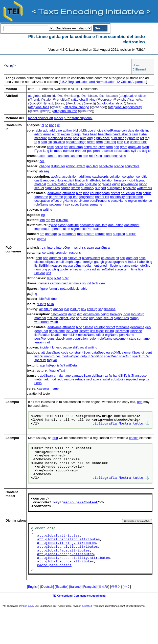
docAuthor (87, 225)
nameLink (102, 197)
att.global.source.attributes (65, 562)
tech (116, 156)
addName (55, 193)
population (80, 338)
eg (43, 215)
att (43, 352)
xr (150, 151)
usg (145, 151)
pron (97, 151)
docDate (101, 225)
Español (62, 587)
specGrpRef (141, 356)
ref (142, 138)
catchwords (100, 177)
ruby (86, 269)
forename (41, 197)
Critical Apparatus (131, 82)
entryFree (91, 147)
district (115, 193)
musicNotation (57, 184)
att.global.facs (39, 107)
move (77, 283)
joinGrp (75, 309)
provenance (130, 184)
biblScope (86, 130)
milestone (115, 265)
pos (90, 151)
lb (148, 262)
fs (45, 304)
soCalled (59, 142)
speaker (72, 142)
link (84, 309)
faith (139, 193)
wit (53, 220)
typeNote (130, 188)
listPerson (122, 331)
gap (97, 262)
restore (89, 234)
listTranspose (137, 375)
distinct (145, 130)
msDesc (53, 318)
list (36, 265)
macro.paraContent (81, 503)
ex (106, 375)
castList (67, 283)
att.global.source (65, 111)
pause (67, 347)
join (66, 309)
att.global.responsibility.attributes (74, 558)
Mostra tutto (131, 424)
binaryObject (91, 258)
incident (46, 347)
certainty (48, 253)
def (66, 147)
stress (118, 151)
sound (107, 156)
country (95, 193)
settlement (57, 204)
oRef (57, 278)
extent (81, 166)
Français (90, 587)
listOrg (109, 331)
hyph (145, 147)
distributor (58, 166)
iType (38, 151)
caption (64, 156)
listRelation (42, 335)
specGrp (125, 356)
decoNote (57, 180)
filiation (80, 180)
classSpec (53, 352)
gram (124, 147)
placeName (119, 201)
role (85, 156)
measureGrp (72, 265)
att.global (35, 96)
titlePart (87, 229)
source (65, 188)
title (126, 142)
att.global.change (77, 107)
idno (54, 299)
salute (66, 229)
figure (44, 289)
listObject (97, 331)
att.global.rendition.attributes (69, 540)
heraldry (120, 180)
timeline (110, 309)
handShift (120, 375)
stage (82, 142)
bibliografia (105, 424)
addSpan (46, 375)
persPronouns (100, 201)
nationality (118, 197)
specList (40, 360)
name (68, 138)
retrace (100, 234)
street (91, 142)
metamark (69, 234)
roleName (41, 204)
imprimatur (42, 229)
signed (76, 229)
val (55, 360)
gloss (85, 134)
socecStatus (80, 204)
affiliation (69, 193)
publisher (117, 138)
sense (109, 151)
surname (96, 204)
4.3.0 (30, 606)
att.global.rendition (133, 96)
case (50, 147)
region (132, 201)
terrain (39, 342)
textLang (110, 142)
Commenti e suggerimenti (90, 596)
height (105, 314)
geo (148, 327)
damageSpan (81, 375)
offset (55, 201)
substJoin (118, 379)
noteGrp (144, 265)
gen (116, 147)
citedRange (112, 130)
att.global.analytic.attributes (67, 547)
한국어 (116, 587)
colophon (129, 177)
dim (80, 314)
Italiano (75, 587)
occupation (42, 201)
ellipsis (50, 262)
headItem (105, 134)
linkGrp (92, 309)
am (42, 234)
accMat (56, 177)
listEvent (72, 331)
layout (140, 180)
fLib (40, 304)
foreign (76, 134)
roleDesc (95, 156)
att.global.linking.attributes (66, 543)
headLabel (120, 134)
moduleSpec (70, 356)
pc (47, 125)
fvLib (50, 304)
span (90, 247)
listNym (84, 331)
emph (56, 134)
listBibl (44, 265)
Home (136, 65)
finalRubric (94, 180)
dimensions (91, 314)
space (97, 379)
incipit (131, 180)
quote (131, 138)
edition (71, 166)
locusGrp (138, 314)
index (132, 262)
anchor (58, 309)
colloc (59, 147)
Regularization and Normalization (88, 82)
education (128, 193)
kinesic (57, 347)
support (101, 188)
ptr (54, 269)
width (54, 322)
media (86, 265)
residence (145, 201)
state (133, 338)
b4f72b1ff (87, 606)
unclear (135, 142)
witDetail (62, 220)
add (46, 130)
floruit (147, 193)
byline (53, 225)
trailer (97, 229)
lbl (52, 151)
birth (79, 193)
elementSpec (131, 352)
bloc (86, 193)
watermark (145, 188)
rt (39, 142)
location (57, 335)
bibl (75, 130)
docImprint (132, 225)
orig (90, 138)
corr (124, 130)
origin (116, 184)
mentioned (55, 138)
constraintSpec (80, 352)
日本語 (103, 587)
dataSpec (98, 352)
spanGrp (101, 247)
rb (138, 138)
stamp (76, 188)
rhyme (42, 239)
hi (130, 134)
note (76, 138)
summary (88, 188)
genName (56, 197)
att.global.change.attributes (65, 554)
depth (72, 314)
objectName (134, 197)
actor (42, 156)
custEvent (41, 180)
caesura (43, 388)
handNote (106, 166)
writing (47, 209)
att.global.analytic (110, 103)
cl (43, 125)
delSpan (98, 375)
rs (36, 142)
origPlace (105, 184)
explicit (69, 180)
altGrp (48, 309)
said (44, 142)
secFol (39, 188)
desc (142, 258)
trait (47, 342)
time (120, 142)
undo (38, 383)
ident (148, 352)
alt (41, 309)
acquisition (70, 177)
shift (75, 347)
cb (103, 258)
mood (58, 151)
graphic (119, 262)
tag (50, 360)
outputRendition (92, 356)
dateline (73, 225)
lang (46, 151)
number (69, 151)
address (55, 258)
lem (42, 220)
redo (60, 379)
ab (41, 171)
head (94, 134)
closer (62, 225)
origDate (91, 184)
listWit (61, 365)
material (40, 184)
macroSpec (52, 356)
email (47, 134)
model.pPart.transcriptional (73, 118)
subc (127, 151)
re (102, 151)
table (84, 289)
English (33, 587)
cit (117, 258)
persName (81, 201)
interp (51, 247)
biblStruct (74, 258)
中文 (127, 587)
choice (99, 130)
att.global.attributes (58, 536)
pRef (65, 278)
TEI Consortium (62, 596)
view (123, 156)
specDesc (111, 356)
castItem (76, 156)
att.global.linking (84, 99)
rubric (143, 184)
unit (144, 142)
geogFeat (71, 197)
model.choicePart (41, 118)
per (84, 151)
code (65, 352)
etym (102, 147)
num (83, 138)
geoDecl (92, 166)
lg (151, 262)
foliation (108, 180)
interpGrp (63, 247)
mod (80, 234)
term (100, 142)
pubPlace (103, 138)
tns (139, 151)
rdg (48, 220)
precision (62, 253)
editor (38, 134)
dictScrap (76, 147)
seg (46, 171)
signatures (52, 188)
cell (42, 161)
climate (88, 327)
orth (78, 151)
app (42, 365)
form (109, 147)
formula (54, 289)
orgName (66, 201)
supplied (119, 234)
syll (133, 151)
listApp (51, 365)
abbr (39, 130)
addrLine (56, 130)
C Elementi (139, 69)
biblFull (45, 299)
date (131, 130)
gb (102, 262)
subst (106, 379)
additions (85, 177)
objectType (76, 184)
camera (52, 156)
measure (41, 138)
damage (51, 234)
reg (147, 138)
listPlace (136, 331)
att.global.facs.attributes (63, 551)
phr (51, 125)
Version (23, 606)
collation (115, 177)
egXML (116, 352)
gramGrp (135, 147)
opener (56, 229)
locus (127, 314)
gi (143, 352)
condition (143, 177)
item (135, 134)
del (137, 130)
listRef (39, 356)
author (67, 130)
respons (75, 253)
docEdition (116, 225)
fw (59, 234)
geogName (86, 197)
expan (65, 134)
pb (50, 269)
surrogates (115, 188)
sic (50, 142)
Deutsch (47, 587)
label (144, 134)
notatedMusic (70, 289)
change (45, 166)
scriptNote (132, 166)
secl (109, 234)
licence (119, 166)
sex (68, 204)
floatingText (57, 370)
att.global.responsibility (126, 107)
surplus (131, 234)
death (106, 193)
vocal (83, 347)
